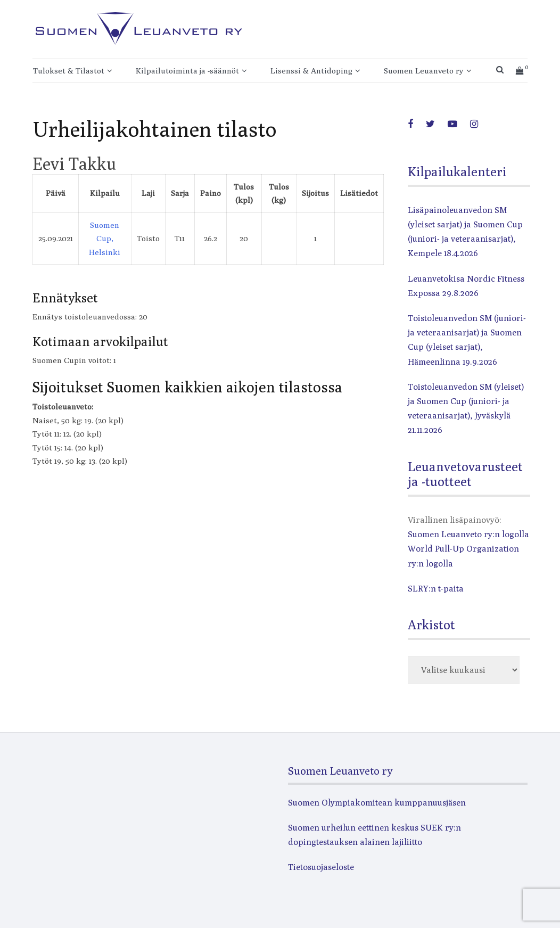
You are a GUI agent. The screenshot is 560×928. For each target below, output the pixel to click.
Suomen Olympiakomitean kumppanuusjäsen (377, 803)
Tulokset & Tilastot (69, 71)
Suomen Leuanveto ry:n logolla (468, 534)
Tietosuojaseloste (321, 867)
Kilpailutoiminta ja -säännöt (187, 71)
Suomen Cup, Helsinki (105, 239)
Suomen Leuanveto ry (424, 71)
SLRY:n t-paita (436, 589)
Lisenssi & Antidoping (311, 71)
